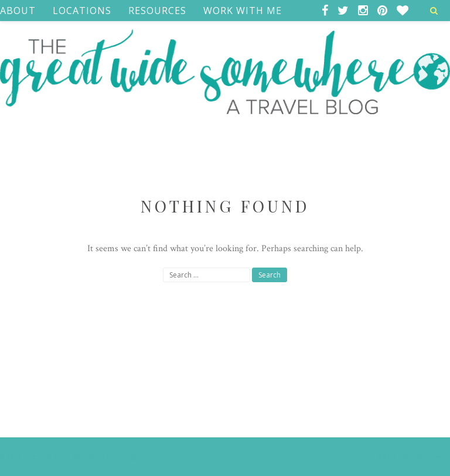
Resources (157, 11)
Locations (82, 11)
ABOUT (18, 11)
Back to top (412, 456)
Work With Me (243, 11)
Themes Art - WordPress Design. (82, 456)
